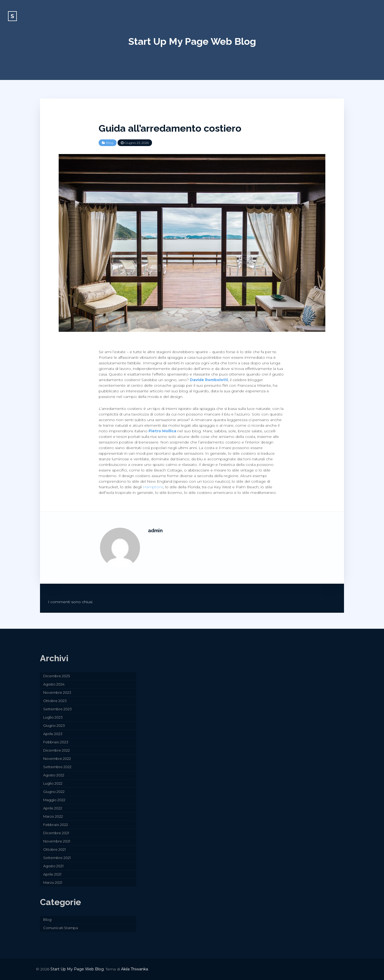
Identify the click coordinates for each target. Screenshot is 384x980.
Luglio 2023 (53, 717)
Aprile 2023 (53, 734)
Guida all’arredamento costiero (170, 128)
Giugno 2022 (54, 792)
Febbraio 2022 (56, 825)
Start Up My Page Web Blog (192, 41)
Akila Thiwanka (135, 969)
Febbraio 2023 (56, 742)
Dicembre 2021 (56, 833)
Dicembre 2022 (57, 750)
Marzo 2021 (53, 882)
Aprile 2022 (53, 808)
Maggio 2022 (54, 800)
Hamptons (153, 487)
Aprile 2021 (52, 874)
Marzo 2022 (53, 816)
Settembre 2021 (57, 858)
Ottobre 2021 (54, 849)
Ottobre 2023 (55, 701)
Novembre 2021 (57, 841)
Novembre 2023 (57, 692)
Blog (110, 143)
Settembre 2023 (57, 709)
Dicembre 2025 (57, 676)
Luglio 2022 (53, 783)
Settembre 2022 (57, 767)
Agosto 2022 (54, 775)
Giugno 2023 (54, 725)
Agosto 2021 (53, 866)
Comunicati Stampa (61, 928)
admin (155, 531)
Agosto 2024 (54, 684)
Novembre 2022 (57, 759)
